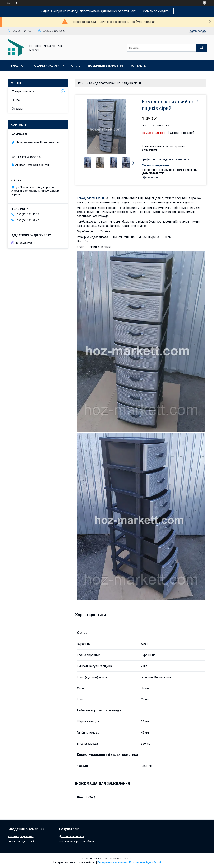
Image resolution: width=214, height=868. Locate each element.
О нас (76, 66)
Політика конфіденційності (145, 862)
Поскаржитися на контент (112, 862)
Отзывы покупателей (21, 842)
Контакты (139, 66)
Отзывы (17, 108)
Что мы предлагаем (20, 836)
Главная (18, 66)
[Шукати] (201, 48)
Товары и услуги (46, 66)
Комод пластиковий (90, 198)
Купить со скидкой (156, 11)
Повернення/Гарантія (105, 66)
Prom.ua (127, 859)
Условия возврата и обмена (77, 842)
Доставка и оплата (71, 836)
